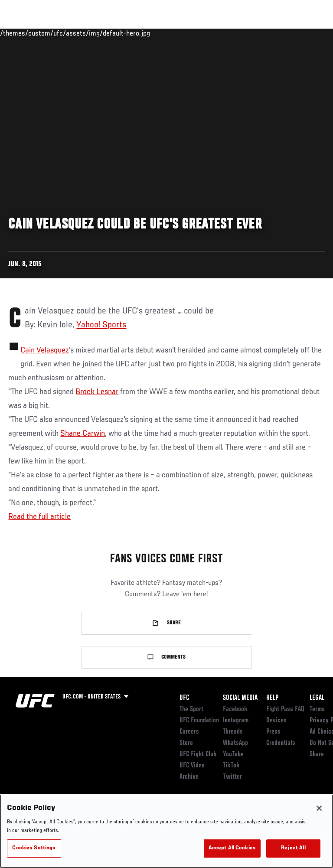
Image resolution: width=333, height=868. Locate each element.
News (133, 33)
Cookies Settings (34, 848)
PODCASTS (247, 33)
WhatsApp (235, 743)
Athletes (99, 33)
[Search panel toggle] (305, 33)
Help (272, 698)
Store (186, 743)
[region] (166, 831)
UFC (184, 698)
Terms (317, 709)
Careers (189, 732)
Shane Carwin (83, 434)
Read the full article (39, 517)
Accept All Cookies (232, 848)
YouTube (233, 754)
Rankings (60, 33)
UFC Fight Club (198, 754)
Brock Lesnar (97, 392)
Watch (210, 33)
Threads (233, 732)
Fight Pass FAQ (285, 709)
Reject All (293, 848)
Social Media (240, 698)
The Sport (191, 709)
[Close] (319, 808)
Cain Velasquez (45, 350)
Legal (317, 698)
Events (24, 33)
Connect (175, 33)
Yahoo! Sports (101, 325)
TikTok (231, 766)
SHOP (281, 33)
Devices (276, 721)
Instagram (236, 721)
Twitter (232, 777)
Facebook (235, 709)
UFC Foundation (199, 721)
